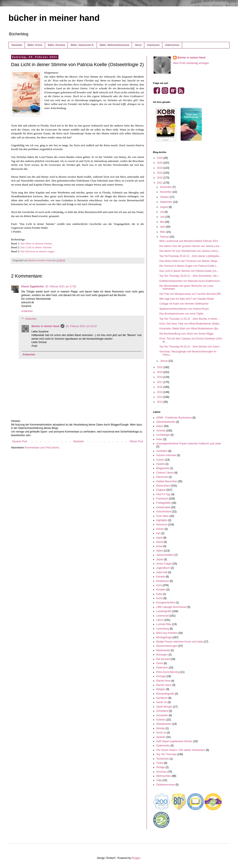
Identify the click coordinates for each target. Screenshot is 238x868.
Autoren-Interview (166, 455)
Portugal (161, 676)
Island (160, 542)
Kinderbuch (163, 581)
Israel (159, 546)
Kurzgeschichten (166, 603)
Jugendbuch (163, 568)
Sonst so (161, 733)
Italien (160, 551)
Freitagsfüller (164, 503)
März (163, 232)
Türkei (160, 763)
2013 (160, 402)
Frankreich (162, 499)
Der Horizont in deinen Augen (38, 251)
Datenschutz (172, 45)
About (138, 45)
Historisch (162, 525)
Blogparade (163, 468)
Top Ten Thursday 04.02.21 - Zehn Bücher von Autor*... (191, 347)
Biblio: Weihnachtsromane (114, 45)
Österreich (162, 668)
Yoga (159, 780)
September (167, 202)
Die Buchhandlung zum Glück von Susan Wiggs (186, 334)
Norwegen (162, 655)
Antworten (27, 311)
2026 (160, 158)
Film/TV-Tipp (163, 494)
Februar (165, 237)
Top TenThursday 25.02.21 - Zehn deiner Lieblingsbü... (190, 256)
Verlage (161, 767)
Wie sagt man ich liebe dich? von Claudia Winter (187, 299)
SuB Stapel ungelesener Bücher (174, 741)
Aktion (160, 426)
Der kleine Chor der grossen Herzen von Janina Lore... (190, 246)
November (166, 192)
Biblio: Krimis (35, 45)
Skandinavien (164, 724)
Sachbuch (162, 698)
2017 (160, 382)
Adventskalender (166, 422)
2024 (160, 168)
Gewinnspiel (163, 507)
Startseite (17, 45)
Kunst (159, 598)
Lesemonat (162, 616)
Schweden (162, 715)
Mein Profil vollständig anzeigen (191, 63)
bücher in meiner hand (54, 18)
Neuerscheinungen (167, 646)
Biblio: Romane (56, 45)
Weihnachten (164, 776)
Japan (160, 559)
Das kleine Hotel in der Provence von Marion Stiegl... (189, 261)
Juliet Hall (162, 572)
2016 (160, 387)
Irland (159, 538)
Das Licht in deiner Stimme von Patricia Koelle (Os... (189, 271)
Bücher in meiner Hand (45, 326)
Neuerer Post (20, 441)
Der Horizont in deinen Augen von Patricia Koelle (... (189, 266)
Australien (162, 451)
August (164, 207)
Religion (161, 689)
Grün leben (162, 516)
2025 (160, 163)
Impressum (153, 45)
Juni (163, 217)
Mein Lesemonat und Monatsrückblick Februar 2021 (189, 241)
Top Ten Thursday (166, 754)
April (163, 227)
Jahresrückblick (165, 555)
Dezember (166, 187)
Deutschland (163, 486)
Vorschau (161, 772)
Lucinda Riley (164, 624)
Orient (160, 663)
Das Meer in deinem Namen (36, 243)
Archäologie (163, 435)
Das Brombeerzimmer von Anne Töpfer (181, 314)
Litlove (160, 620)
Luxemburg (163, 629)
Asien (159, 439)
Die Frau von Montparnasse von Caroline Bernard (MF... (191, 294)
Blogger (136, 858)
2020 (160, 367)
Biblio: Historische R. (82, 45)
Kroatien (161, 590)
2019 (160, 372)
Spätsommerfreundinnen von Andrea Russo (184, 309)
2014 (160, 397)
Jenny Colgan (164, 564)
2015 (160, 392)
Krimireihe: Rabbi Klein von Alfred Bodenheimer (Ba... (190, 329)
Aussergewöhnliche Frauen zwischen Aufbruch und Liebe (189, 444)
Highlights (162, 520)
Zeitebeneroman (165, 785)
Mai (162, 222)
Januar (164, 361)
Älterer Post (136, 441)
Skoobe (161, 728)
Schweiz (161, 720)
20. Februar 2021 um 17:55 (60, 286)
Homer (160, 529)
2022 (160, 178)
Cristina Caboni (165, 473)
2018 (160, 377)
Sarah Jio (162, 702)
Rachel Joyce (164, 685)
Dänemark (162, 477)
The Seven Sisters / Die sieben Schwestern (181, 750)
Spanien (161, 737)
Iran (158, 533)
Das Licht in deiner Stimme (36, 247)
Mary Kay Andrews (167, 633)
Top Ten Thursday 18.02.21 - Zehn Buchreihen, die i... (190, 276)
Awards (160, 464)
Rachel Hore (163, 681)
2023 (160, 173)
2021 (160, 183)
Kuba (159, 594)
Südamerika (163, 746)
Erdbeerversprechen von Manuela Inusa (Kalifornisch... (191, 281)
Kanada (161, 577)
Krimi (159, 585)
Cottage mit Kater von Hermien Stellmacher (184, 304)
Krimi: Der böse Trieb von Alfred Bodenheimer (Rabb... (190, 324)
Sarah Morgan (164, 707)
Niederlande (163, 650)
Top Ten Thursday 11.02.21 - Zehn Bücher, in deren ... (190, 319)
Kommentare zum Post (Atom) (42, 448)
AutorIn (160, 460)
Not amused (163, 659)
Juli (162, 212)
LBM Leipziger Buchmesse (171, 607)
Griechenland (164, 512)
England (161, 490)
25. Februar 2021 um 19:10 (81, 326)
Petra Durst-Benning (168, 672)
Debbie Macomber (167, 481)
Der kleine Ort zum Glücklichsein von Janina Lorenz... (190, 251)
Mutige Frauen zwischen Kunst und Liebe (180, 642)
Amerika (161, 431)
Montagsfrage (164, 637)
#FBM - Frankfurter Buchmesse (174, 418)
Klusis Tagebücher (33, 286)
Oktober (165, 197)
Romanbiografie (165, 694)
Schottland (162, 711)
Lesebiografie (164, 611)
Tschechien (163, 759)
